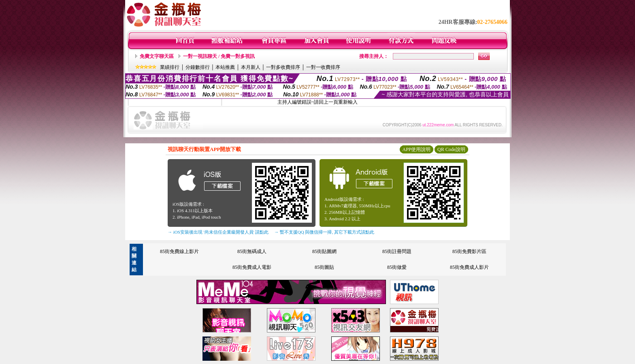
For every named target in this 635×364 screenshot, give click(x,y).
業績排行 (170, 67)
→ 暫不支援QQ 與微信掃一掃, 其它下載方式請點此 (324, 232)
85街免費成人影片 (469, 267)
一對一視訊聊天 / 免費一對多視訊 (219, 56)
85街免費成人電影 (252, 267)
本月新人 (251, 67)
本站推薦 (225, 67)
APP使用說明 (416, 149)
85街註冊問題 (397, 251)
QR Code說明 (451, 149)
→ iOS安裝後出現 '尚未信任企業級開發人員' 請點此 (218, 232)
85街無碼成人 (252, 251)
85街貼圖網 (324, 251)
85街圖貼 (324, 267)
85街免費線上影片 (179, 251)
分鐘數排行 (198, 67)
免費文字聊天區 (157, 56)
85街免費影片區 (469, 251)
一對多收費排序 (283, 67)
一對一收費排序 (323, 67)
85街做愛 (397, 267)
